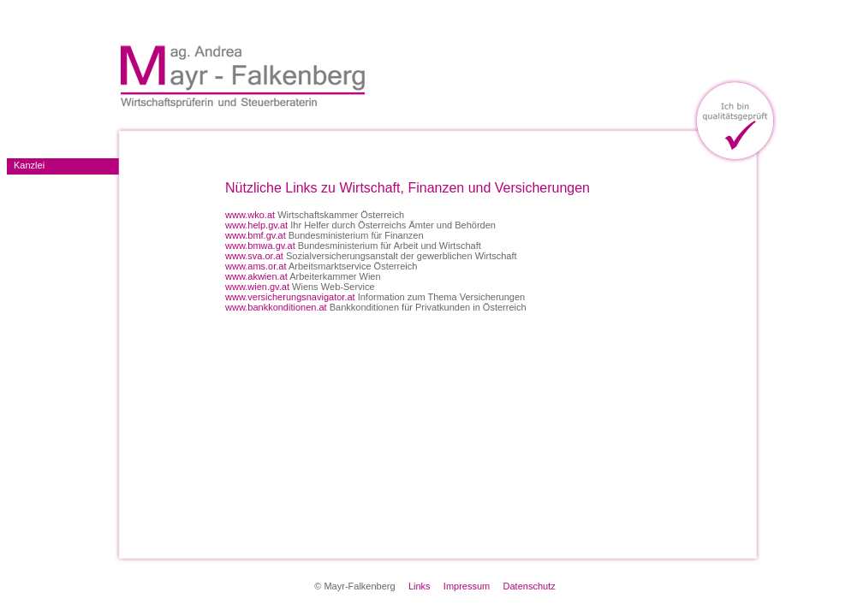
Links (420, 586)
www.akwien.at (256, 276)
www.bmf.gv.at (256, 235)
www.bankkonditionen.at (276, 307)
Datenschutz (530, 586)
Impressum (467, 586)
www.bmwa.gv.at (260, 246)
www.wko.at (250, 215)
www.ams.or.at (256, 266)
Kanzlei (29, 165)
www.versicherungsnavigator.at (290, 297)
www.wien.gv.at (257, 287)
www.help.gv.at (256, 225)
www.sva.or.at (254, 256)
